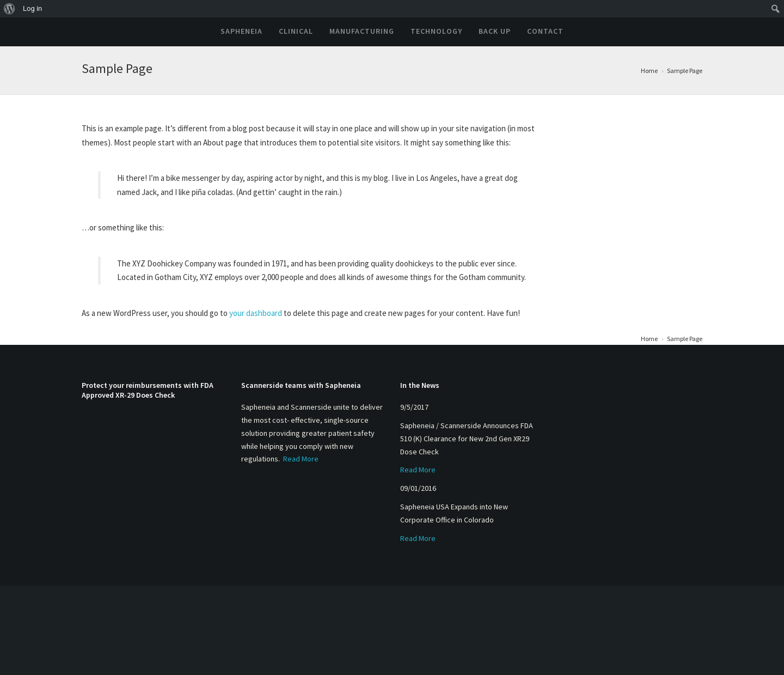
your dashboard (256, 313)
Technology (436, 31)
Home (649, 71)
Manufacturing (362, 31)
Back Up (495, 31)
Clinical (296, 31)
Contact (545, 31)
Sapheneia (241, 31)
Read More (301, 459)
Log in (32, 8)
